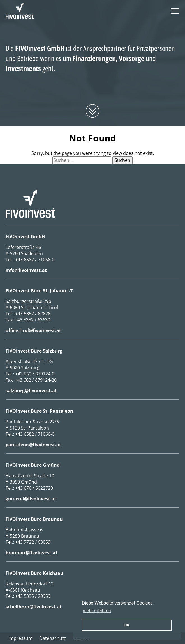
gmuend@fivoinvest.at (31, 499)
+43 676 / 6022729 (34, 488)
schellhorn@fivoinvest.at (34, 607)
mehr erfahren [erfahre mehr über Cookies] (97, 611)
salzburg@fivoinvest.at (31, 391)
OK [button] (127, 625)
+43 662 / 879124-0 (35, 374)
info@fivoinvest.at (26, 270)
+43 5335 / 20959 (33, 596)
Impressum (20, 638)
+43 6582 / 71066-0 (35, 260)
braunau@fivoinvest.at (32, 553)
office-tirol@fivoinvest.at (33, 330)
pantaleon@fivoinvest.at (33, 445)
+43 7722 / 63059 (33, 542)
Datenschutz (53, 638)
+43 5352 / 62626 (33, 314)
